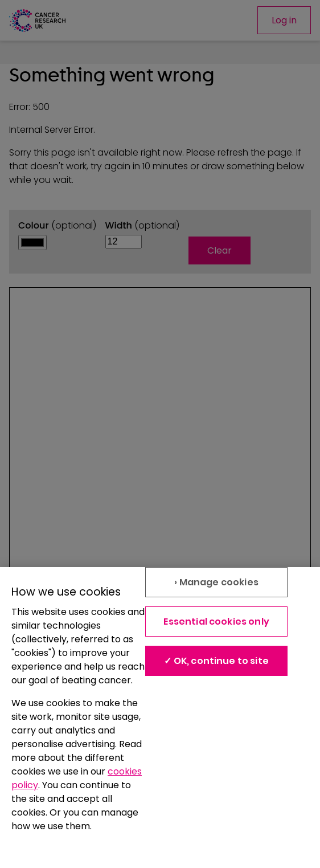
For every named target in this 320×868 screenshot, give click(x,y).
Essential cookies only (216, 622)
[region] (160, 718)
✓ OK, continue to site (216, 661)
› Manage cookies (216, 582)
